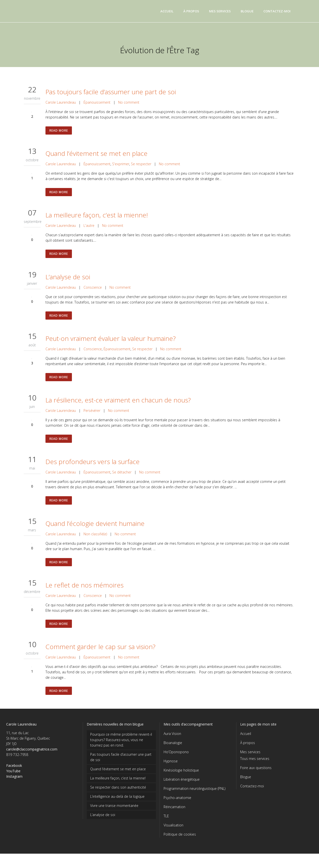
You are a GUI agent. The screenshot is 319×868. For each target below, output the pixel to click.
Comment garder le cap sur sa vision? (100, 659)
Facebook (14, 780)
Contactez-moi (252, 800)
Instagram (14, 791)
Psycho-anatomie (177, 812)
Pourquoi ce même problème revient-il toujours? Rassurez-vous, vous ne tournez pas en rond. (121, 754)
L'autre (89, 228)
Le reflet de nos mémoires (85, 596)
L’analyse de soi (68, 281)
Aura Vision (172, 748)
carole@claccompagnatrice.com (32, 763)
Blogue (246, 791)
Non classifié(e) (95, 544)
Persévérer (92, 418)
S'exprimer (121, 165)
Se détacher (122, 481)
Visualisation (173, 839)
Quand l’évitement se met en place (96, 155)
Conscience (93, 292)
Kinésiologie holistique (181, 785)
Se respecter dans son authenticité (118, 802)
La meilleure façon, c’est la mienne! (97, 218)
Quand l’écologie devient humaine (95, 533)
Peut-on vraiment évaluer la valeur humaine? (111, 344)
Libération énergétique (182, 794)
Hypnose (171, 775)
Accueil (246, 748)
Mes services (250, 766)
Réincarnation (174, 821)
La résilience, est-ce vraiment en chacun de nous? (118, 407)
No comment (129, 102)
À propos (248, 757)
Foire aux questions (256, 782)
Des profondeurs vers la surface (93, 470)
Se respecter (141, 165)
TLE (166, 830)
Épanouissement (97, 102)
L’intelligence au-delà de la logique (117, 811)
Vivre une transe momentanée (114, 820)
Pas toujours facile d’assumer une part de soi (111, 92)
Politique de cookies (180, 849)
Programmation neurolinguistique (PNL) (194, 803)
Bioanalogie (173, 757)
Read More (59, 131)
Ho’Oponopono (176, 766)
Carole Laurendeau (61, 102)
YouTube (13, 785)
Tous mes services (255, 773)
